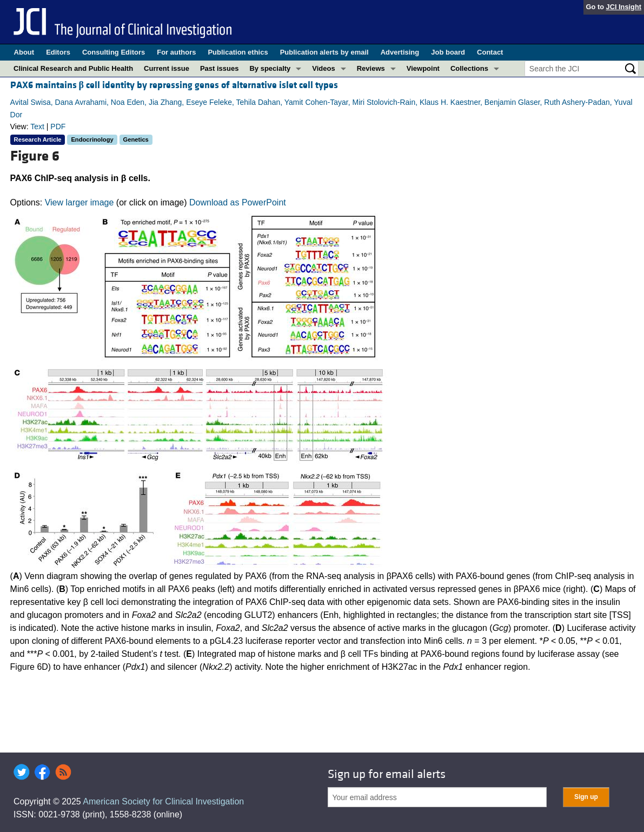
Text (37, 127)
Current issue (167, 68)
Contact (490, 52)
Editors (58, 52)
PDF (58, 127)
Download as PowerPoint (238, 202)
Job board (448, 52)
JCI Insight (624, 7)
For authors (176, 52)
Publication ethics (238, 52)
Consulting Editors (114, 52)
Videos (323, 68)
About (24, 52)
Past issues (220, 68)
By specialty (270, 68)
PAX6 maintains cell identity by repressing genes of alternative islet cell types (174, 85)
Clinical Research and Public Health (73, 68)
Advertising (400, 52)
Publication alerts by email (324, 52)
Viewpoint (423, 68)
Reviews (371, 68)
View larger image (79, 202)
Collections (469, 68)
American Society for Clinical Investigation (163, 801)
